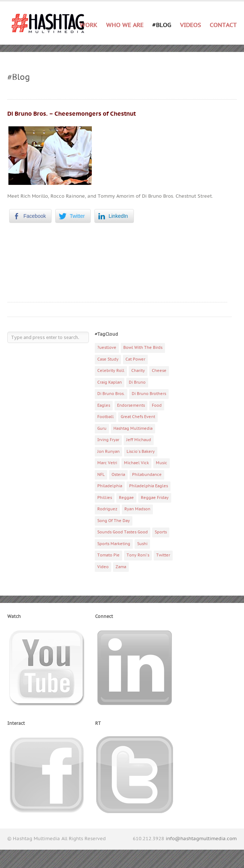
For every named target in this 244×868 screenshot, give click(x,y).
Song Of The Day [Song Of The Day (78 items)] (114, 521)
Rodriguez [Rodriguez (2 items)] (107, 509)
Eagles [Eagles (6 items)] (104, 405)
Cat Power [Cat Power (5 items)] (135, 359)
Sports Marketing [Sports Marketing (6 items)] (114, 544)
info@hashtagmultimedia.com (201, 839)
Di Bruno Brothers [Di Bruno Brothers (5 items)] (149, 394)
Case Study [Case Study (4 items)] (108, 359)
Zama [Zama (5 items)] (121, 567)
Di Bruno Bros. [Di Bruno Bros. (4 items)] (111, 394)
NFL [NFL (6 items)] (101, 475)
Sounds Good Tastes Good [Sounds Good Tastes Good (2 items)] (123, 532)
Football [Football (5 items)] (106, 417)
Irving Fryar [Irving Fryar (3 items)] (108, 440)
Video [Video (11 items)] (103, 567)
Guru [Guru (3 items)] (102, 429)
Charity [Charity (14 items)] (138, 371)
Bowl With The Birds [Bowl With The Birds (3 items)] (143, 348)
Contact (223, 25)
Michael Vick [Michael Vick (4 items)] (136, 463)
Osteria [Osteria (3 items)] (118, 475)
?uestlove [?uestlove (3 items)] (107, 348)
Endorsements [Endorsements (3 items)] (131, 405)
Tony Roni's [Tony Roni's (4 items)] (138, 555)
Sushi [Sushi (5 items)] (142, 544)
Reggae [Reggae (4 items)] (126, 498)
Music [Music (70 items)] (162, 463)
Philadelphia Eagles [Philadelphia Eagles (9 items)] (149, 486)
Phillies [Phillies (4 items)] (105, 498)
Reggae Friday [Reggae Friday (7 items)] (155, 498)
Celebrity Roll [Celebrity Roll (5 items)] (111, 371)
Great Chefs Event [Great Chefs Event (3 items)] (138, 417)
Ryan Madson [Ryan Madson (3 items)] (137, 509)
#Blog (162, 25)
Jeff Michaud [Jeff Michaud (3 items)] (139, 440)
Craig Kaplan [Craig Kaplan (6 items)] (110, 382)
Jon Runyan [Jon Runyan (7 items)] (108, 452)
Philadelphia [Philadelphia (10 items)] (110, 486)
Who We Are (125, 25)
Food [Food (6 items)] (157, 405)
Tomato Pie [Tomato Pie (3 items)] (108, 555)
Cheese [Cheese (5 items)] (159, 371)
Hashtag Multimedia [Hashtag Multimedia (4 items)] (133, 429)
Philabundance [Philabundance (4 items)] (147, 475)
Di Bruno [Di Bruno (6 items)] (137, 382)
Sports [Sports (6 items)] (161, 532)
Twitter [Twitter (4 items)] (163, 555)
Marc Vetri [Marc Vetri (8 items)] (107, 463)
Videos (190, 25)
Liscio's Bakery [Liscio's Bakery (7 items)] (141, 452)
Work (89, 25)
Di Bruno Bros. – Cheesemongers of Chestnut (72, 114)
